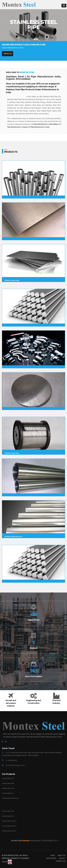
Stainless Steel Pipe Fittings (10, 798)
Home (53, 855)
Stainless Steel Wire (8, 816)
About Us (61, 855)
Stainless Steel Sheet (8, 783)
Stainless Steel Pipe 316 (9, 831)
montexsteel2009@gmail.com (15, 765)
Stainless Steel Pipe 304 (9, 826)
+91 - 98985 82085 (11, 760)
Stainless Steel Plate (8, 788)
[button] (64, 6)
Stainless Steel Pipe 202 (9, 821)
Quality (62, 858)
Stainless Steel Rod (8, 793)
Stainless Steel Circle (8, 811)
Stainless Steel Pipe (8, 778)
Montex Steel (16, 841)
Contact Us (8, 54)
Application (51, 858)
